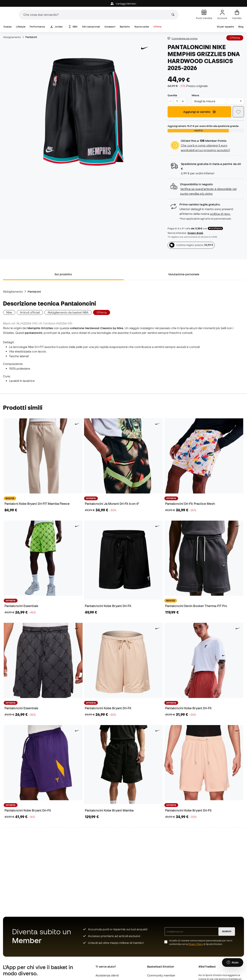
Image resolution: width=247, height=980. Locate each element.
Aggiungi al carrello (199, 112)
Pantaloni (31, 37)
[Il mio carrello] (237, 15)
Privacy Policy (196, 944)
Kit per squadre (225, 27)
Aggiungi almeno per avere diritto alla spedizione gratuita (203, 126)
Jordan (56, 27)
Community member (161, 975)
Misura (195, 95)
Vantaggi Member (123, 4)
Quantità (172, 95)
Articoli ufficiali (30, 312)
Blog (241, 27)
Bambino (125, 27)
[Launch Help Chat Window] (233, 962)
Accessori (110, 27)
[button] (206, 189)
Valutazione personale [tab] (184, 274)
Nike (9, 312)
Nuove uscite (142, 27)
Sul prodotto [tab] (63, 274)
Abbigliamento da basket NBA (68, 312)
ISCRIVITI (227, 931)
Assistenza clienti (107, 975)
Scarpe (8, 27)
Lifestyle (21, 27)
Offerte (157, 27)
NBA (73, 27)
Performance (37, 27)
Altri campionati (91, 27)
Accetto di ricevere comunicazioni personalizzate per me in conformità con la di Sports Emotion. (201, 942)
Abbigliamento (12, 37)
